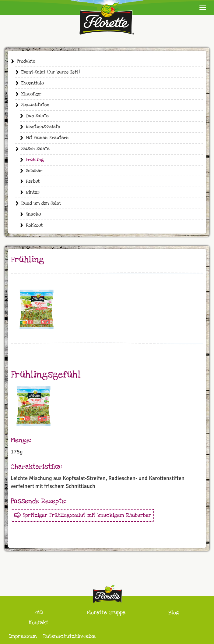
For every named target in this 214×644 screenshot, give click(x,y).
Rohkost (34, 225)
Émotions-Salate (43, 127)
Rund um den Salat (41, 203)
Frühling (35, 160)
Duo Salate (37, 116)
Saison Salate (35, 149)
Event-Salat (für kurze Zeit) (51, 72)
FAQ (39, 612)
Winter (33, 192)
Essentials (33, 83)
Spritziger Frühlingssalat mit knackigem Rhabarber (87, 515)
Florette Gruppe (106, 612)
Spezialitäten (35, 105)
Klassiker (31, 94)
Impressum (23, 636)
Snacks (33, 214)
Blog (174, 612)
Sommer (34, 171)
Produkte (26, 61)
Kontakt (39, 623)
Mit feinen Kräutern (47, 138)
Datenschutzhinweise (69, 636)
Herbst (33, 181)
